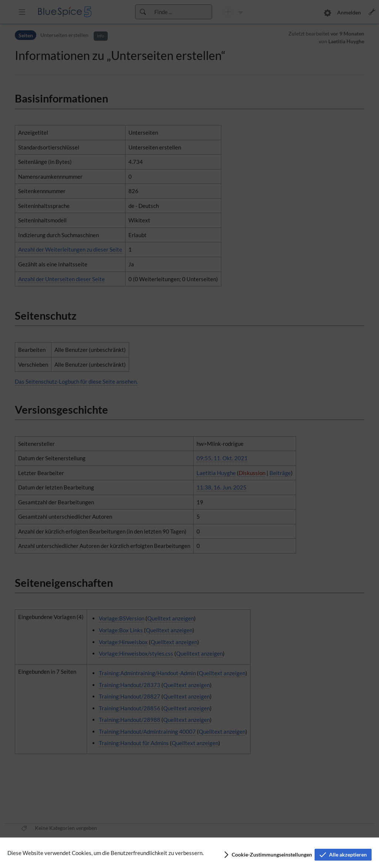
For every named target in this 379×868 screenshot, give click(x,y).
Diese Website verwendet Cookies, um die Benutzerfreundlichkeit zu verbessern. (105, 853)
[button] (267, 855)
